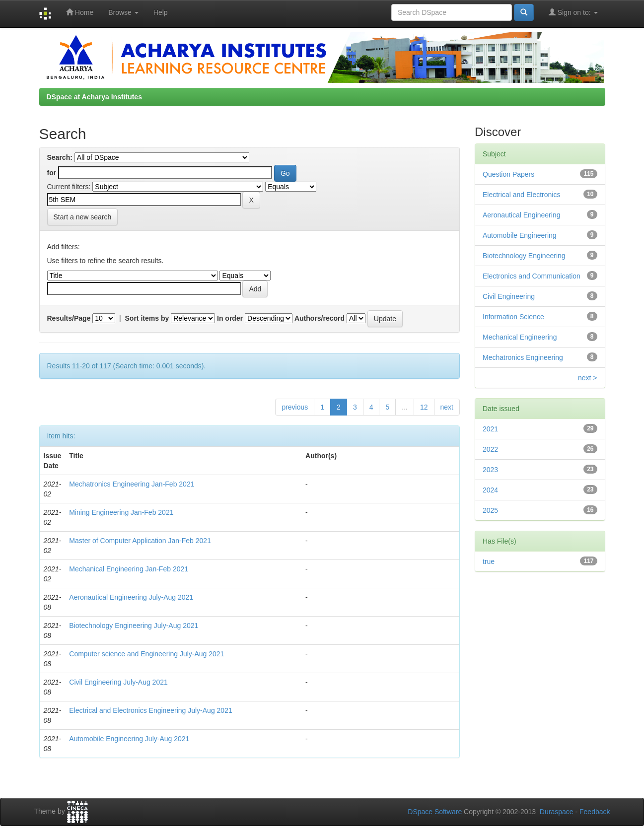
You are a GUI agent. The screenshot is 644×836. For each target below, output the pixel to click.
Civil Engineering (509, 296)
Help (161, 12)
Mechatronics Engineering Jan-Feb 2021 (132, 484)
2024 (490, 490)
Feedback (595, 812)
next (447, 407)
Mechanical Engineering (520, 337)
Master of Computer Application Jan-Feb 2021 (140, 541)
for (52, 173)
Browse (123, 12)
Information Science (513, 317)
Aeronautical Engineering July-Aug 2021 (131, 597)
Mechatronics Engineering (523, 357)
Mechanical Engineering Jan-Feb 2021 (129, 569)
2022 (490, 449)
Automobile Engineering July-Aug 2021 (129, 739)
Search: (60, 157)
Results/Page (69, 318)
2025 (490, 510)
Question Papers (508, 174)
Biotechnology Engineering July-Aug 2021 (134, 626)
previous (295, 407)
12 (424, 407)
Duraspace (557, 812)
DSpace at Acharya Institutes (94, 97)
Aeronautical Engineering (521, 215)
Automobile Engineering (520, 235)
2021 (490, 429)
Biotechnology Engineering (524, 256)
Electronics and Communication (532, 276)
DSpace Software (435, 812)
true (489, 561)
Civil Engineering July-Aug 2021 (118, 682)
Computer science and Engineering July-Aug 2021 (146, 654)
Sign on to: (573, 12)
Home (80, 12)
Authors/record (320, 318)
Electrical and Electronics (521, 195)
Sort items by (147, 318)
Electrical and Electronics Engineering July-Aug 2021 (150, 710)
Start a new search (83, 217)
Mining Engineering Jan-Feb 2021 (121, 512)
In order (230, 318)
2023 (490, 470)
